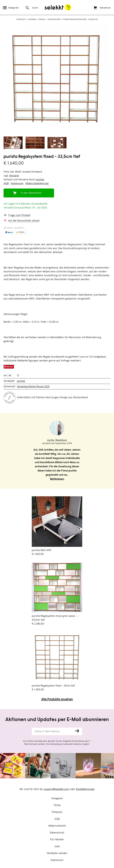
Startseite (21, 20)
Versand (14, 176)
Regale (42, 20)
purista (40, 180)
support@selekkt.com (56, 789)
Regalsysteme (54, 20)
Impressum (57, 860)
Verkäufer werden (57, 853)
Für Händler (57, 840)
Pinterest (57, 812)
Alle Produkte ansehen (57, 700)
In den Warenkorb (31, 193)
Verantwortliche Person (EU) (33, 387)
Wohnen (32, 20)
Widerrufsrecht (57, 826)
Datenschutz (57, 833)
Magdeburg (61, 440)
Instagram (57, 798)
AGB (57, 819)
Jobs (57, 846)
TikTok (57, 805)
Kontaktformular (85, 789)
